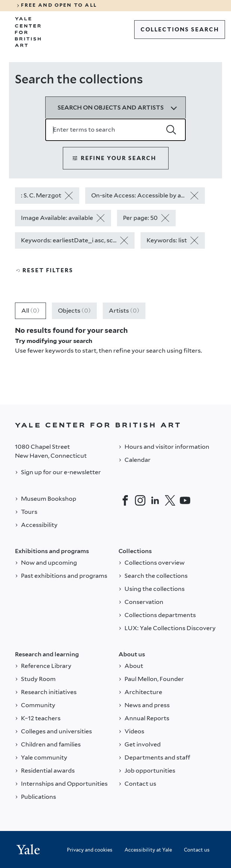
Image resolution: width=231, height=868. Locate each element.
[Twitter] (170, 500)
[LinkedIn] (155, 500)
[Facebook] (125, 500)
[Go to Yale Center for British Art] (28, 32)
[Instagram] (140, 500)
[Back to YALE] (115, 425)
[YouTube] (185, 500)
